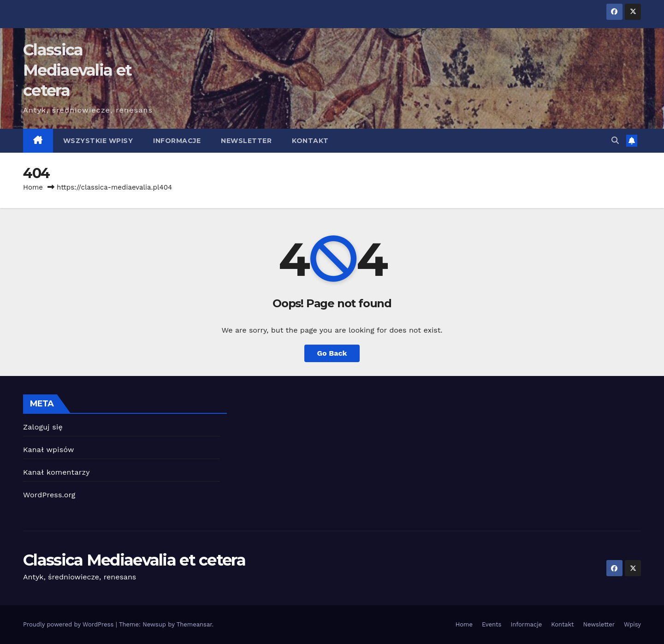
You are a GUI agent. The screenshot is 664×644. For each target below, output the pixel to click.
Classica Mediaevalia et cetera (77, 70)
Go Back (332, 353)
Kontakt (310, 141)
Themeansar (194, 624)
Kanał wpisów (49, 450)
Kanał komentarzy (56, 472)
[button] (615, 140)
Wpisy (632, 624)
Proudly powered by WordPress (69, 624)
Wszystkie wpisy (98, 141)
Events (492, 624)
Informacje (177, 141)
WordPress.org (49, 495)
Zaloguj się (43, 427)
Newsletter (246, 141)
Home (33, 187)
